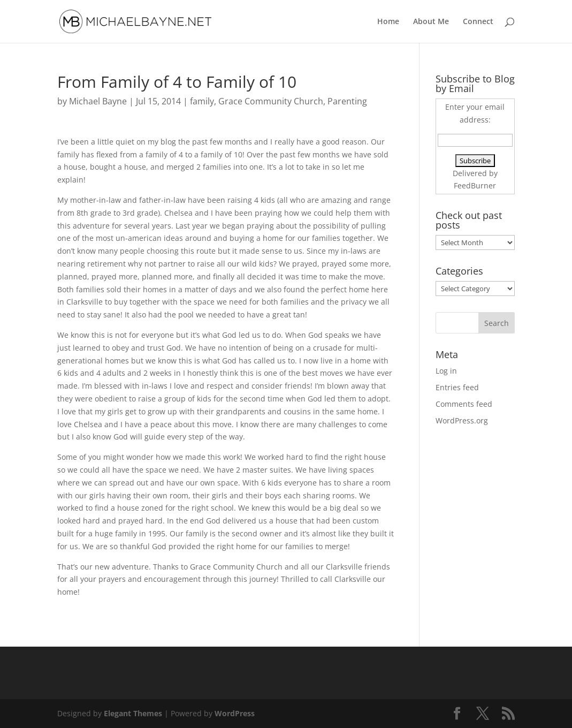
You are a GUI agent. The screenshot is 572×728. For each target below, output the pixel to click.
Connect (478, 22)
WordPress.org (462, 420)
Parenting (347, 101)
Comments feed (464, 404)
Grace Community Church (271, 101)
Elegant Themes (133, 713)
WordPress (235, 713)
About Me (431, 22)
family (202, 101)
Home (388, 22)
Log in (446, 371)
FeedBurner (475, 185)
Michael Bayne (98, 101)
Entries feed (457, 387)
